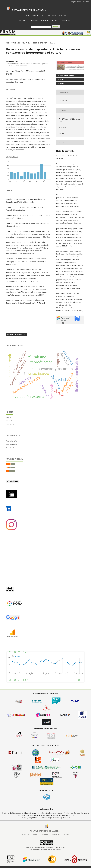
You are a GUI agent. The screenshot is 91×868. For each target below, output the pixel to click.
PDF (61, 79)
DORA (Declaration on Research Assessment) (68, 296)
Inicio (8, 43)
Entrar (86, 2)
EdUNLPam (62, 16)
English (9, 417)
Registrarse (76, 2)
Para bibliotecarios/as (13, 448)
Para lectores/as (11, 441)
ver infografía (67, 75)
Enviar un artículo (16, 335)
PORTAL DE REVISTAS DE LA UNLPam (29, 10)
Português (10, 424)
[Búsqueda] (41, 27)
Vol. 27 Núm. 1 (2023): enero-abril (35, 43)
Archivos (34, 21)
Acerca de (65, 21)
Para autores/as (11, 444)
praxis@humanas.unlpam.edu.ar (58, 818)
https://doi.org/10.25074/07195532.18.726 (22, 281)
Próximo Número (49, 21)
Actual (23, 21)
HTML (62, 83)
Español (9, 421)
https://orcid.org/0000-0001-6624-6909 (16, 66)
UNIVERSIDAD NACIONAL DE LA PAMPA (41, 16)
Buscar (56, 27)
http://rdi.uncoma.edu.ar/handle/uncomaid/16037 (25, 295)
